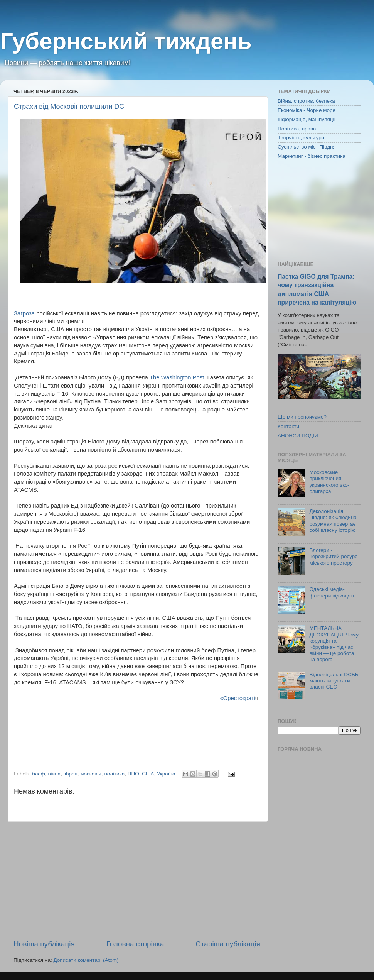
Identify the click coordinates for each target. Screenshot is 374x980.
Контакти (288, 426)
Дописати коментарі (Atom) (86, 960)
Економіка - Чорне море (307, 110)
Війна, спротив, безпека (306, 101)
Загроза (24, 313)
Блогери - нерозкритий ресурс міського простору (333, 556)
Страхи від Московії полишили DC (69, 107)
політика (114, 774)
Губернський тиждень (126, 41)
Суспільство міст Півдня (307, 147)
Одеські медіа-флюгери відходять (332, 592)
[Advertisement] (137, 880)
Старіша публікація (228, 944)
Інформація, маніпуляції (307, 119)
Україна (166, 774)
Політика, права (297, 129)
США (148, 774)
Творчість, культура (301, 138)
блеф (39, 774)
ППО (133, 774)
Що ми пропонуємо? (302, 417)
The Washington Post (177, 377)
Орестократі (239, 698)
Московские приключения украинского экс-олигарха (329, 482)
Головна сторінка (135, 944)
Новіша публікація (44, 944)
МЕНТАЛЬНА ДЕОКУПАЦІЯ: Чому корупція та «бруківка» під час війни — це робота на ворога (334, 644)
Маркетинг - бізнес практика (312, 156)
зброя (71, 774)
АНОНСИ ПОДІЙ (298, 436)
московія (91, 774)
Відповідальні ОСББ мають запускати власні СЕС (334, 681)
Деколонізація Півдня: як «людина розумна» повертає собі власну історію (333, 521)
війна (54, 774)
